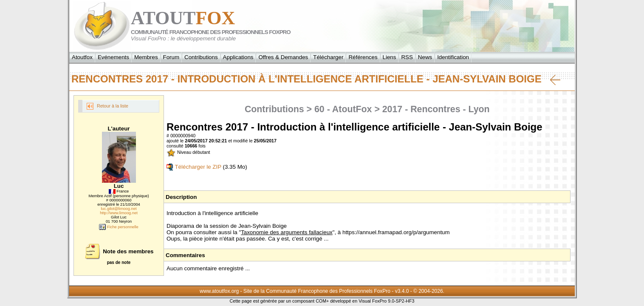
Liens (390, 57)
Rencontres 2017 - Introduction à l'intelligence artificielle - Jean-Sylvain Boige (316, 79)
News (425, 57)
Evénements (113, 57)
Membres (146, 57)
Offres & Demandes (283, 57)
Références (363, 57)
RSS (407, 57)
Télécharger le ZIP (194, 167)
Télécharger (328, 57)
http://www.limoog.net (119, 213)
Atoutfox (82, 57)
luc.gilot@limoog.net (119, 209)
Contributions (201, 57)
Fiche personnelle (119, 227)
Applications (238, 57)
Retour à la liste (107, 106)
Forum (171, 57)
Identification (453, 57)
